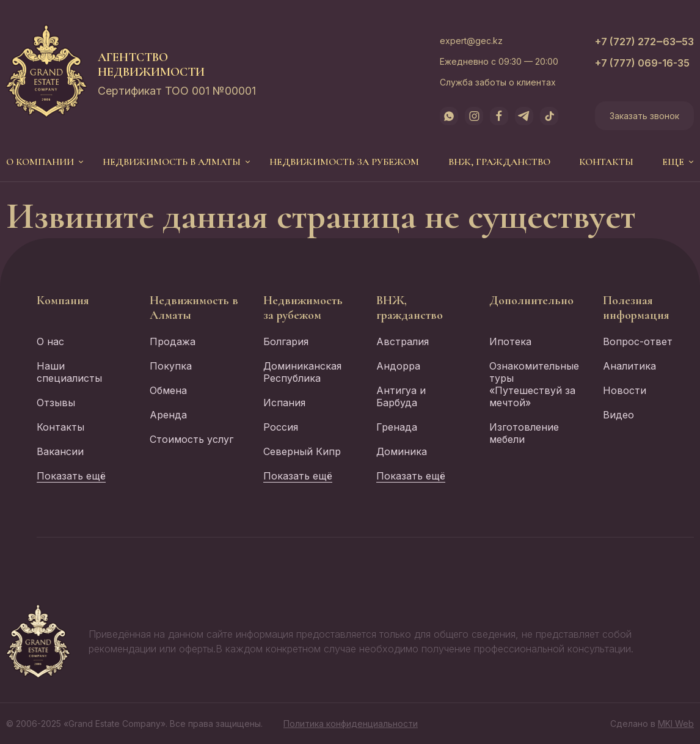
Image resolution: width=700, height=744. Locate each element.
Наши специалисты (69, 372)
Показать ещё (71, 476)
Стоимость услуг (191, 439)
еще (673, 162)
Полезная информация (636, 308)
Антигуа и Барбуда (401, 396)
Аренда (168, 415)
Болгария (286, 341)
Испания (284, 403)
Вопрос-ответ (638, 341)
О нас (50, 341)
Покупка (171, 366)
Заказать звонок (644, 116)
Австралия (403, 341)
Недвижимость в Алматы (172, 162)
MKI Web (676, 724)
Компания (63, 301)
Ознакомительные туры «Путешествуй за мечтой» (534, 384)
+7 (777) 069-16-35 (642, 63)
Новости (625, 390)
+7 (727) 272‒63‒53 (644, 42)
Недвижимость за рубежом (344, 162)
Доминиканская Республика (302, 372)
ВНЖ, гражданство (499, 162)
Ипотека (510, 341)
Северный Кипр (302, 451)
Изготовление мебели (524, 433)
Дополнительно (531, 301)
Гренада (397, 427)
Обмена (168, 390)
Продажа (173, 341)
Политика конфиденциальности (351, 724)
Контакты (606, 162)
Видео (618, 415)
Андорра (398, 366)
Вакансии (60, 451)
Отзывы (56, 403)
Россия (281, 427)
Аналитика (629, 366)
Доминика (402, 451)
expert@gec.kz (471, 41)
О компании (40, 162)
